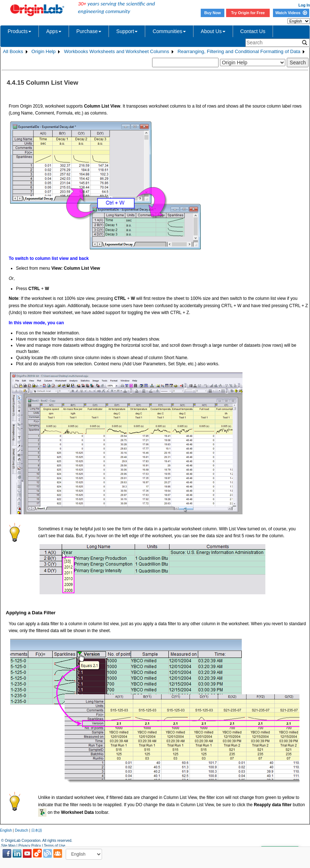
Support (127, 31)
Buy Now (213, 13)
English (6, 830)
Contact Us (253, 31)
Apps (54, 31)
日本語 (37, 830)
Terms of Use (55, 846)
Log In (304, 5)
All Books (13, 51)
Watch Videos (291, 13)
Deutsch (22, 830)
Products (19, 31)
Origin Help (44, 51)
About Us (213, 31)
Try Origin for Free (248, 13)
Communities (169, 31)
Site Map (8, 846)
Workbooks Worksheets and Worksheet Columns (117, 51)
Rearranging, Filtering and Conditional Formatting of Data (239, 51)
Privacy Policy (30, 846)
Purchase (89, 31)
